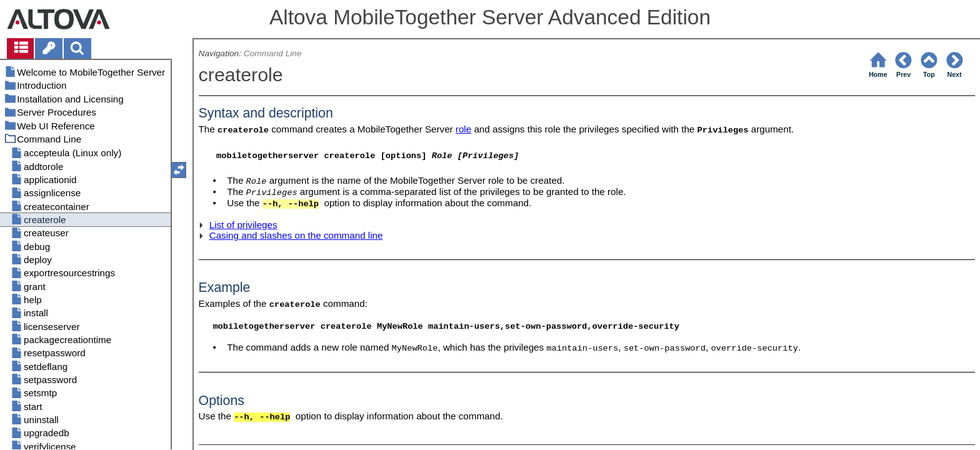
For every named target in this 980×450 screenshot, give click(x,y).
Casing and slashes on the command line (296, 235)
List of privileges (243, 225)
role (463, 129)
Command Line (273, 53)
